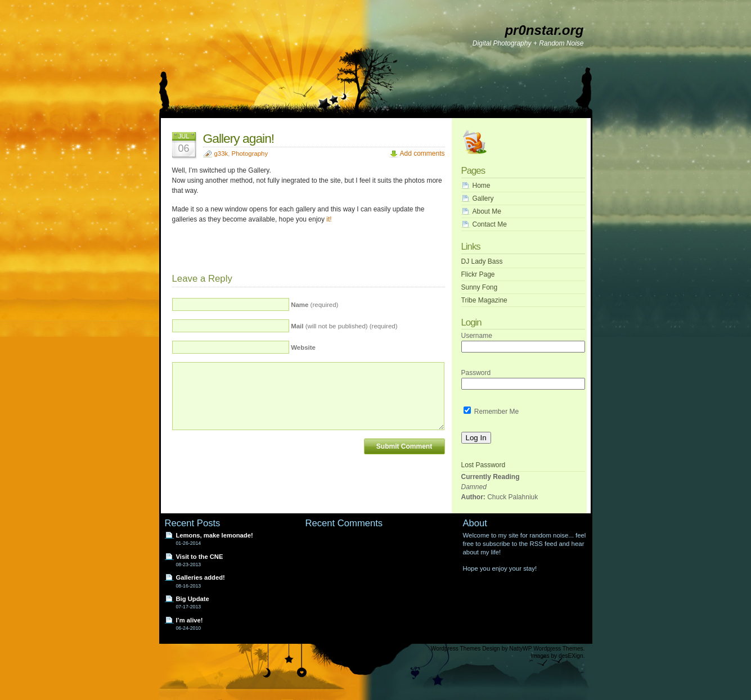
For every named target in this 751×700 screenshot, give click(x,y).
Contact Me (490, 224)
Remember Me (491, 412)
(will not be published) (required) (344, 326)
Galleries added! (201, 577)
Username (477, 336)
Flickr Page (478, 274)
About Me (487, 211)
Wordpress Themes (456, 649)
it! (329, 219)
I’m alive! (190, 620)
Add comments (422, 153)
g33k (221, 153)
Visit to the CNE (200, 557)
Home (482, 186)
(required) (314, 305)
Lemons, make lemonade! (215, 535)
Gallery (483, 198)
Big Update (193, 599)
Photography (250, 153)
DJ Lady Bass (482, 261)
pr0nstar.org (544, 30)
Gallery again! (239, 138)
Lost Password (484, 465)
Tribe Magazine (484, 300)
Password (476, 373)
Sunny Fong (480, 287)
